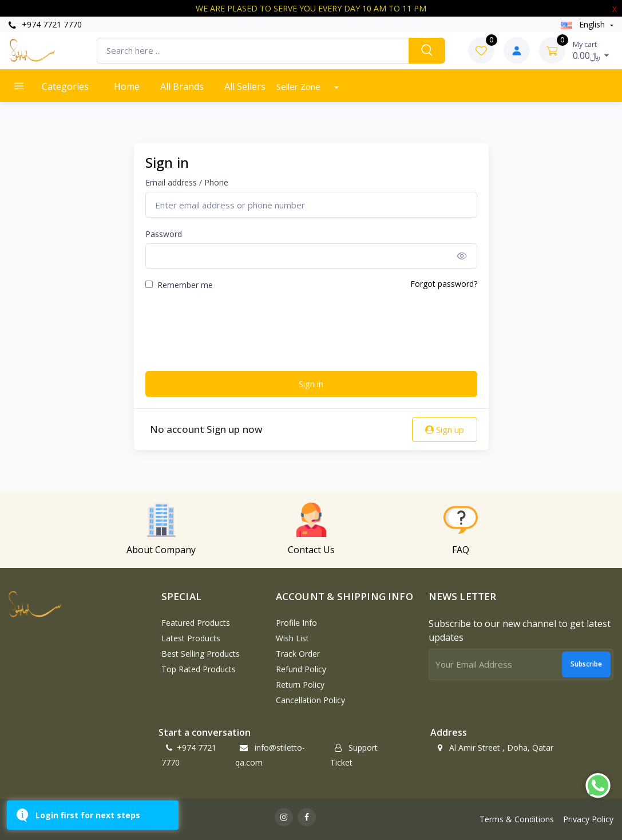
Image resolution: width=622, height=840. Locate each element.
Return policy (300, 685)
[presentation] (232, 335)
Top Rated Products (199, 669)
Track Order (298, 654)
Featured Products (196, 623)
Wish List (292, 638)
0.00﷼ (591, 50)
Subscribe (586, 664)
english (584, 24)
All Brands (182, 86)
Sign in (311, 384)
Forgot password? (444, 284)
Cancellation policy (310, 700)
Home (127, 86)
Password (164, 234)
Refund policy (301, 669)
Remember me (185, 285)
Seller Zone (300, 86)
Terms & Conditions (517, 819)
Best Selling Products (201, 654)
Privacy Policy (588, 819)
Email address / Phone (187, 182)
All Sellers (245, 86)
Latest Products (191, 638)
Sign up (445, 429)
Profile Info (296, 623)
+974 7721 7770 (45, 24)
